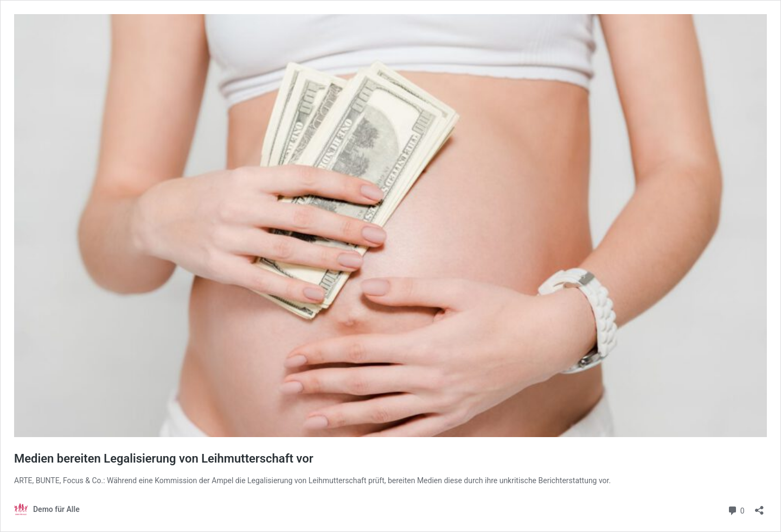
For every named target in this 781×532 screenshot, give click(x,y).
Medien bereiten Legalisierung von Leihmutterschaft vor (164, 459)
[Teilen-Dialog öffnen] (759, 507)
